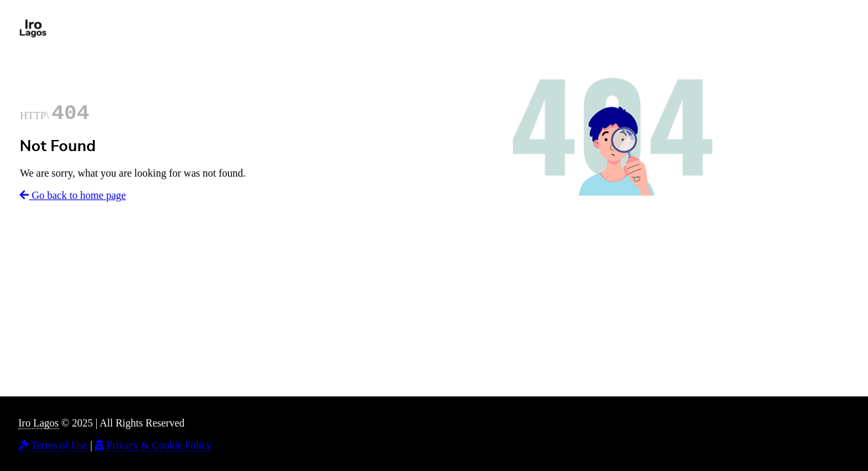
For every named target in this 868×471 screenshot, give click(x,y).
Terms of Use (53, 445)
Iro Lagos (39, 423)
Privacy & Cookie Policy (153, 445)
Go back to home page (73, 195)
